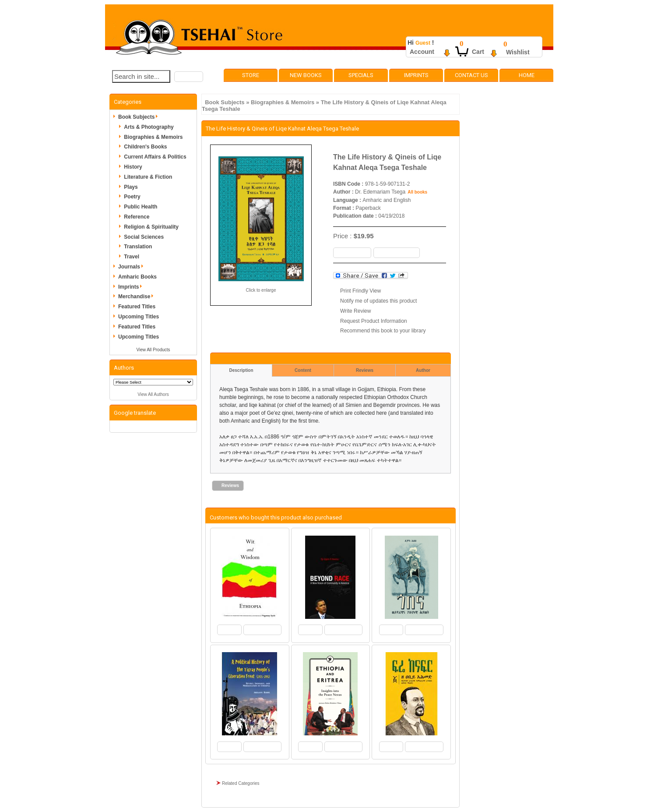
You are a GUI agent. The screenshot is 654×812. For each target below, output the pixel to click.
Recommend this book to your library (383, 331)
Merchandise (137, 297)
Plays (131, 187)
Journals (132, 267)
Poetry (132, 197)
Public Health (141, 207)
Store (251, 75)
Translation (138, 247)
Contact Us (471, 75)
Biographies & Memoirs (283, 102)
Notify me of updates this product (378, 301)
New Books (306, 75)
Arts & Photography (149, 127)
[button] (189, 77)
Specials (361, 75)
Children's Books (145, 147)
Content (303, 370)
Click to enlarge (261, 290)
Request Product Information (374, 321)
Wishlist (518, 52)
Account (422, 52)
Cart (478, 52)
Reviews (365, 370)
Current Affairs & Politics (155, 157)
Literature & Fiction (148, 177)
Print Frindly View (360, 291)
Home (527, 75)
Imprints (416, 75)
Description (241, 370)
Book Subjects (225, 102)
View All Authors (153, 394)
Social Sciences (144, 237)
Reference (137, 217)
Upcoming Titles (139, 317)
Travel (132, 257)
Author (423, 370)
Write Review (355, 311)
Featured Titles (137, 307)
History (133, 167)
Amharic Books (137, 277)
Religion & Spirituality (151, 227)
